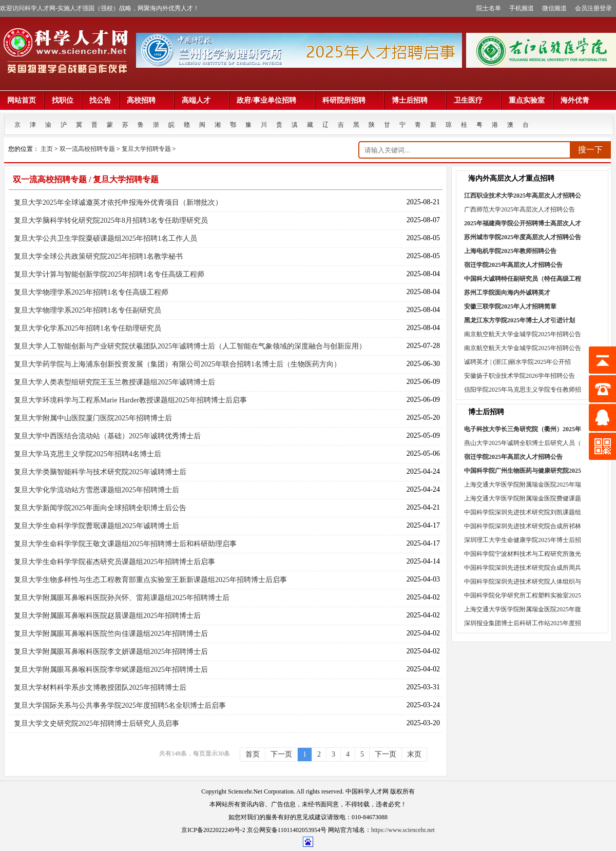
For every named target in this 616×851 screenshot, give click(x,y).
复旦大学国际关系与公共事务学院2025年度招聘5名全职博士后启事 (120, 705)
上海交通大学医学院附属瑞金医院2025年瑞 (523, 485)
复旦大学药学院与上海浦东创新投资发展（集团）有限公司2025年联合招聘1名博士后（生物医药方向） (177, 364)
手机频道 (522, 8)
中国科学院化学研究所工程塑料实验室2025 (523, 595)
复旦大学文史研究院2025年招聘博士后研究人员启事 (97, 723)
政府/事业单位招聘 (272, 100)
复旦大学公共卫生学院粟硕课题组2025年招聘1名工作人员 (105, 238)
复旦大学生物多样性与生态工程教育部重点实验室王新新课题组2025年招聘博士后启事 (150, 580)
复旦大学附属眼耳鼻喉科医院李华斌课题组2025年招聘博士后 (111, 670)
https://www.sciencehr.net (403, 830)
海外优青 (575, 100)
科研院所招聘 (349, 100)
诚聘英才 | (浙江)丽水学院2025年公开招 (517, 362)
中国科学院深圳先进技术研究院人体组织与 (523, 582)
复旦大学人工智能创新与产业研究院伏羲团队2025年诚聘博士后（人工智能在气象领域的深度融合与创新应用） (190, 346)
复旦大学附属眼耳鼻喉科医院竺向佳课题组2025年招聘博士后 (111, 634)
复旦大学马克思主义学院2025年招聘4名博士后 (88, 454)
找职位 (63, 100)
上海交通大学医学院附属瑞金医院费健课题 (523, 498)
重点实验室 (527, 100)
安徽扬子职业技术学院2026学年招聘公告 (519, 376)
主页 (47, 149)
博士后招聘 (415, 100)
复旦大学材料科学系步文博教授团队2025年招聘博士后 (100, 688)
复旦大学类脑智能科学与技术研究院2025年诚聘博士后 (100, 472)
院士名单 (489, 8)
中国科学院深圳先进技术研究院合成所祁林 (523, 526)
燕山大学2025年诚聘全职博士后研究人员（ (523, 443)
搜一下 (590, 150)
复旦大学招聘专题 (146, 149)
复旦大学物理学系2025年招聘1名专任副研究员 (88, 310)
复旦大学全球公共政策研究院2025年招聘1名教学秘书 (98, 256)
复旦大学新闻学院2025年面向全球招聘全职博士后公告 (100, 508)
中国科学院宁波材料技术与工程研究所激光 (523, 554)
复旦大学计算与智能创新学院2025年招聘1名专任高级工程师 (109, 274)
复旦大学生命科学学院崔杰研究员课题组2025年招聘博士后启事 (114, 562)
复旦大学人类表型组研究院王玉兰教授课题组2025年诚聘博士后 (114, 382)
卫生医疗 (473, 100)
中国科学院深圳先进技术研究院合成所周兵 (523, 568)
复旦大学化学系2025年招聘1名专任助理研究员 (88, 328)
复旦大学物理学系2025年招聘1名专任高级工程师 (91, 292)
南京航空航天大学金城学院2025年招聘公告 (523, 334)
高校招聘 (146, 100)
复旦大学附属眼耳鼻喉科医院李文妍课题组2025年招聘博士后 (111, 652)
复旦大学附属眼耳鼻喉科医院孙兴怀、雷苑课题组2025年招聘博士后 (122, 598)
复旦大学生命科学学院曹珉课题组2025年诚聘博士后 (97, 526)
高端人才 (201, 100)
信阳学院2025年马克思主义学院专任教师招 (523, 390)
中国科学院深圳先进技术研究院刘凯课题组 (523, 512)
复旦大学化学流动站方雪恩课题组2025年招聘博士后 (97, 490)
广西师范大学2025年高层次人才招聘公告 (519, 209)
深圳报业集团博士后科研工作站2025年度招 (523, 623)
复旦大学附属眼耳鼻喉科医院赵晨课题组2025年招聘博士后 (107, 616)
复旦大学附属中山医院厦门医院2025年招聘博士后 (93, 418)
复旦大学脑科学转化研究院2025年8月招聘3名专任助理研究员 (111, 220)
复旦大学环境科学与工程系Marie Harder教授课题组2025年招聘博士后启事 (130, 400)
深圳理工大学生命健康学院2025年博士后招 (523, 540)
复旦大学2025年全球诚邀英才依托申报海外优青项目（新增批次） (118, 202)
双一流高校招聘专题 (87, 149)
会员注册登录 (593, 8)
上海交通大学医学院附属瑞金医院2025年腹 (523, 609)
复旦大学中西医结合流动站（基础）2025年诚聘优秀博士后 (107, 436)
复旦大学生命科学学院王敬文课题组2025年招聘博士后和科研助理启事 (125, 544)
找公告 (100, 100)
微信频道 (554, 8)
